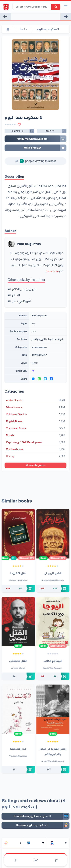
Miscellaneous (39, 347)
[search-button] (56, 7)
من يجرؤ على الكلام (24, 289)
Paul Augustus (29, 244)
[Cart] (36, 860)
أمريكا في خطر (21, 301)
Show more (52, 271)
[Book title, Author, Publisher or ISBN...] (33, 7)
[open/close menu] (66, 7)
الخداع (16, 295)
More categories (36, 465)
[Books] (15, 860)
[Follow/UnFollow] (17, 131)
